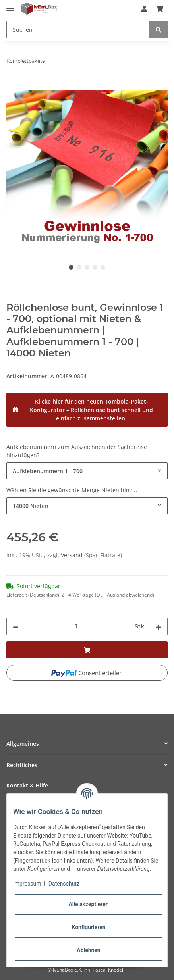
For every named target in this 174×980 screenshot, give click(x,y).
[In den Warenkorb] (13, 86)
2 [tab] (79, 267)
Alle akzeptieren (88, 904)
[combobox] (87, 471)
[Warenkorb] (160, 9)
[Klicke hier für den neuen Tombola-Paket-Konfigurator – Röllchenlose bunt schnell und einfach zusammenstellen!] (87, 410)
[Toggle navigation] (10, 5)
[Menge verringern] (15, 627)
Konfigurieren (88, 927)
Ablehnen (88, 950)
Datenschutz (64, 884)
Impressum (27, 884)
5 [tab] (103, 267)
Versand (72, 555)
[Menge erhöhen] (159, 627)
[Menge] (76, 627)
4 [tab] (95, 267)
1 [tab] (71, 267)
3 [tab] (87, 267)
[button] (144, 9)
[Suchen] (78, 30)
